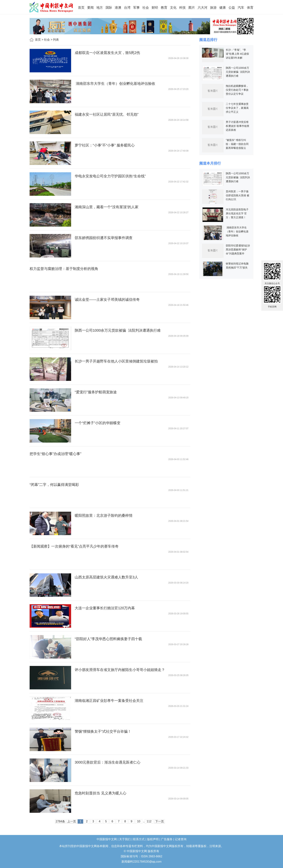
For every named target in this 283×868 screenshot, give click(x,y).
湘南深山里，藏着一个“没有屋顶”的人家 (107, 207)
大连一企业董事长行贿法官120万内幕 (105, 608)
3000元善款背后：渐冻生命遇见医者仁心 (108, 762)
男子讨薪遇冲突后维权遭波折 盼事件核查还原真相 (238, 126)
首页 (38, 40)
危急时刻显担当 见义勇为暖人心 (101, 793)
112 (149, 821)
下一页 (160, 821)
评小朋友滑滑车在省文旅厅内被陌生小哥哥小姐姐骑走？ (120, 670)
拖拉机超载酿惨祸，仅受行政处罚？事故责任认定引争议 (237, 90)
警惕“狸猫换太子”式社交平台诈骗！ (103, 731)
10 (139, 821)
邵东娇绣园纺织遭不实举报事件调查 (104, 238)
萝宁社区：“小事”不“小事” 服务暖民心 (105, 145)
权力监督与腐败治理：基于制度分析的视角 (64, 269)
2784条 (60, 821)
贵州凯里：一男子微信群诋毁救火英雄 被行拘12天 (238, 195)
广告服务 (167, 839)
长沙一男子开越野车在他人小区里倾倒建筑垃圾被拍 (116, 361)
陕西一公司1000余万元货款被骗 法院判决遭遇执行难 (118, 330)
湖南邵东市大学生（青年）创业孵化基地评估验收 (115, 84)
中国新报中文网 (52, 7)
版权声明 (153, 839)
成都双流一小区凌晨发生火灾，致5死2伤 (107, 53)
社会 (47, 40)
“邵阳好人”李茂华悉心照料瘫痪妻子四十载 (108, 639)
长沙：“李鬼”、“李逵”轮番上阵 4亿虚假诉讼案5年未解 (237, 54)
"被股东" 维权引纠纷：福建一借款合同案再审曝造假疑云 (237, 144)
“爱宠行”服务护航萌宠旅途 (96, 392)
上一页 (72, 821)
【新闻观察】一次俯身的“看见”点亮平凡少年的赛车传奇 (74, 546)
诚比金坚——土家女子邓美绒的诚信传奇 (107, 299)
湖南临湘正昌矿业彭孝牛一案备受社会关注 (109, 701)
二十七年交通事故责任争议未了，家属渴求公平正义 (237, 108)
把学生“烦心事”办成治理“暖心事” (55, 454)
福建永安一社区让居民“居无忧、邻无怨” (107, 114)
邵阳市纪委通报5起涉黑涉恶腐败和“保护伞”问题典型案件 (238, 250)
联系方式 (139, 839)
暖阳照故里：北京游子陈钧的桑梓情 (104, 515)
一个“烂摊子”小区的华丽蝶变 (98, 423)
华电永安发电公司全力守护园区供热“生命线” (110, 176)
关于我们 (125, 839)
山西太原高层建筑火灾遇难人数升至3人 (106, 577)
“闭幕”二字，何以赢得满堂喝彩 (54, 485)
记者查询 (181, 839)
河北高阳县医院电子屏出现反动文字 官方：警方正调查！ (237, 213)
